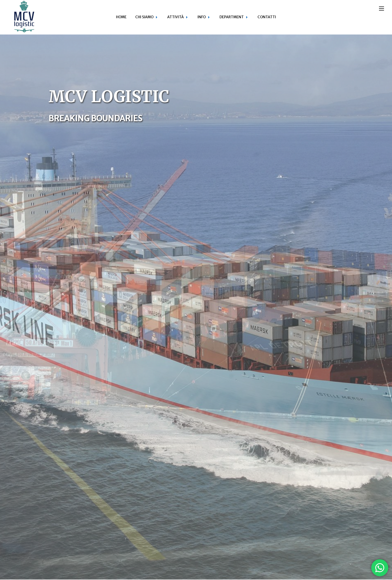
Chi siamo (144, 17)
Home (121, 17)
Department (232, 17)
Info (202, 17)
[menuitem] (121, 17)
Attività (175, 17)
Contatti (267, 17)
